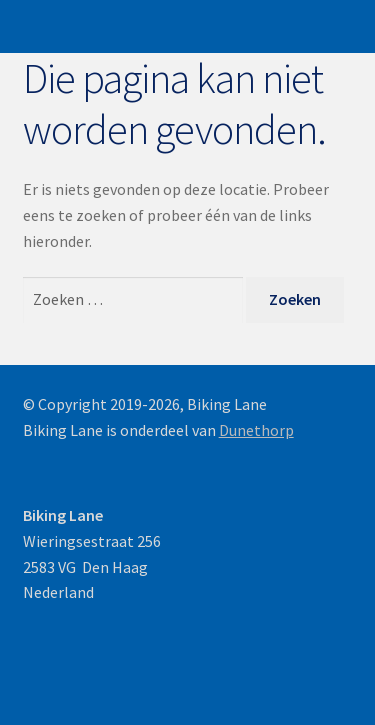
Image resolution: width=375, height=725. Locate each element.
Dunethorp (256, 430)
